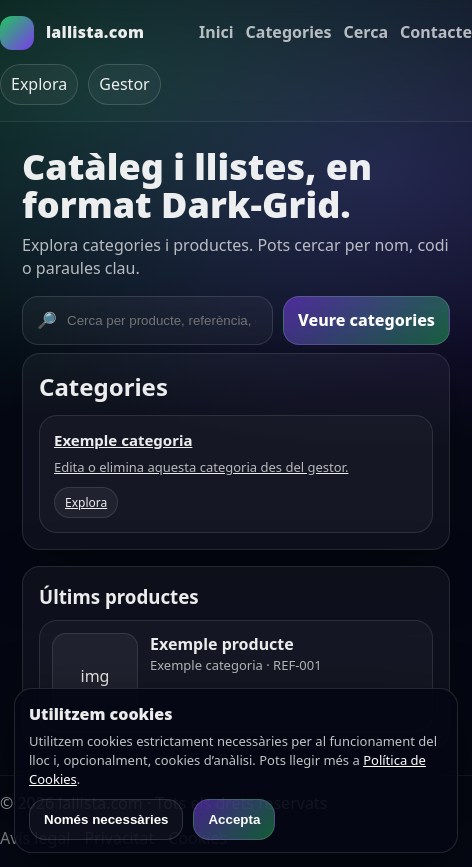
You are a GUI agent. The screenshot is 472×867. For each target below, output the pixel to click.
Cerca (366, 32)
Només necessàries (106, 819)
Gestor (124, 84)
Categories (289, 32)
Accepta (234, 819)
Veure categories (366, 320)
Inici (216, 32)
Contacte (436, 32)
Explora (39, 84)
